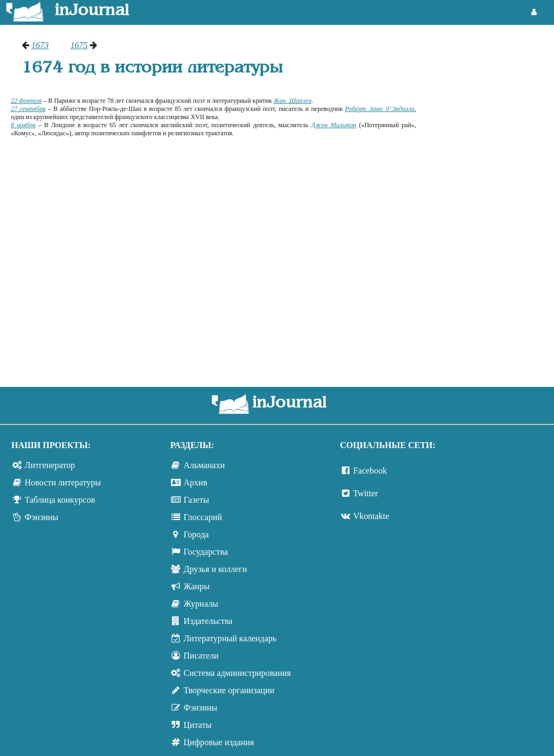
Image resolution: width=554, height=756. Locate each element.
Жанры (196, 586)
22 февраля (26, 101)
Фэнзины (42, 517)
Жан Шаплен (293, 101)
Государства (206, 552)
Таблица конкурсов (60, 500)
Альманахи (204, 465)
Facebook (370, 471)
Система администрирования (237, 673)
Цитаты (197, 725)
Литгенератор (50, 465)
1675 (79, 45)
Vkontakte (371, 516)
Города (196, 534)
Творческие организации (229, 690)
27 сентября (28, 109)
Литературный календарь (230, 638)
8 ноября (23, 125)
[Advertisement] (490, 203)
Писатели (201, 656)
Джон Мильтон (334, 125)
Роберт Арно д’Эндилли (380, 109)
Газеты (196, 500)
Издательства (208, 621)
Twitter (366, 493)
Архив (195, 482)
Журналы (201, 604)
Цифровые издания (219, 742)
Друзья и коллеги (215, 569)
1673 (40, 45)
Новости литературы (63, 482)
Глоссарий (203, 517)
